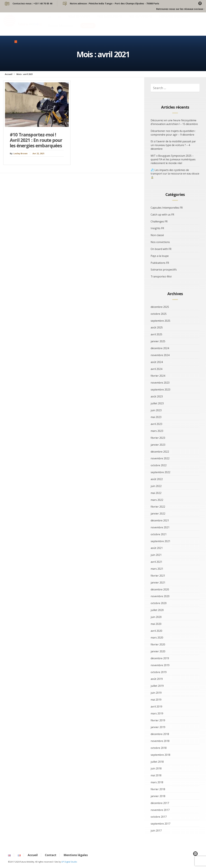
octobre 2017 (159, 817)
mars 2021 (157, 569)
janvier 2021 (158, 583)
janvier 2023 (158, 445)
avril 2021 (156, 562)
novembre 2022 (160, 458)
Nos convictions (140, 19)
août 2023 (157, 396)
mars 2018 (157, 782)
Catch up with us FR (162, 215)
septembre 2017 (160, 824)
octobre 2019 (159, 672)
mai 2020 (156, 624)
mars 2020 (157, 638)
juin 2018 (156, 768)
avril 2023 (156, 424)
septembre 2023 (160, 390)
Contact (88, 29)
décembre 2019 (160, 658)
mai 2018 (156, 775)
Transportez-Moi (161, 276)
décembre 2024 (160, 348)
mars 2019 (157, 713)
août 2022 (157, 479)
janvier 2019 (158, 727)
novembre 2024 (160, 355)
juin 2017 (156, 831)
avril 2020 (156, 631)
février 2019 (158, 720)
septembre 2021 (160, 541)
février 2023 (158, 438)
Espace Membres (61, 29)
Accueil (9, 74)
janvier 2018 (158, 796)
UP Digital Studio (69, 862)
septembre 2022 (160, 472)
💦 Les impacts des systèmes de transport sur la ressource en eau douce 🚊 (175, 174)
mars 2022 (157, 500)
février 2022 (158, 507)
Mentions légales (76, 855)
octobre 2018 (159, 748)
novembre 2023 (160, 383)
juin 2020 (156, 617)
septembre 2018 (160, 755)
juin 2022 (156, 486)
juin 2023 (156, 410)
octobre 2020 (159, 603)
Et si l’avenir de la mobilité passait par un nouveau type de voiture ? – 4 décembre (173, 145)
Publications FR (160, 263)
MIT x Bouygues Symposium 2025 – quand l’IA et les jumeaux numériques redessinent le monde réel (173, 159)
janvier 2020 (158, 651)
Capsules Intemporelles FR (167, 208)
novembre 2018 (160, 741)
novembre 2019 (160, 665)
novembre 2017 (160, 810)
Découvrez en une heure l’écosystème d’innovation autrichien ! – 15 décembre (174, 122)
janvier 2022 (158, 514)
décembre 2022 (160, 452)
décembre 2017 (160, 803)
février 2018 (158, 789)
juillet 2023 (157, 403)
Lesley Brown (21, 153)
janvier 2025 (158, 341)
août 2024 (157, 362)
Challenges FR (159, 221)
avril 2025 (156, 334)
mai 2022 (156, 493)
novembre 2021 (160, 527)
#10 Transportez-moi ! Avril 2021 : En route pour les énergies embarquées (36, 140)
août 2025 (157, 327)
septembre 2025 (160, 321)
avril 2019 (156, 707)
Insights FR (157, 228)
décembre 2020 (160, 589)
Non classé (157, 235)
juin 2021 (156, 555)
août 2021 (157, 548)
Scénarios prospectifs (175, 19)
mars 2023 (157, 431)
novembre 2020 (160, 596)
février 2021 (158, 576)
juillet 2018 (157, 762)
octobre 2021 (159, 534)
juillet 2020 (157, 610)
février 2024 (158, 376)
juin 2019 (156, 693)
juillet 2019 (157, 686)
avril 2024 (156, 369)
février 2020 (158, 644)
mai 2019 (156, 700)
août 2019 (157, 679)
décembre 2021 (160, 520)
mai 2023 (156, 417)
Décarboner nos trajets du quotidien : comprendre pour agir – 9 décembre (173, 133)
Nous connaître (79, 19)
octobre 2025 (159, 314)
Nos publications (109, 19)
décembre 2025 (160, 307)
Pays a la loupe (160, 256)
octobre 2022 (159, 465)
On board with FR (161, 249)
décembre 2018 (160, 734)
